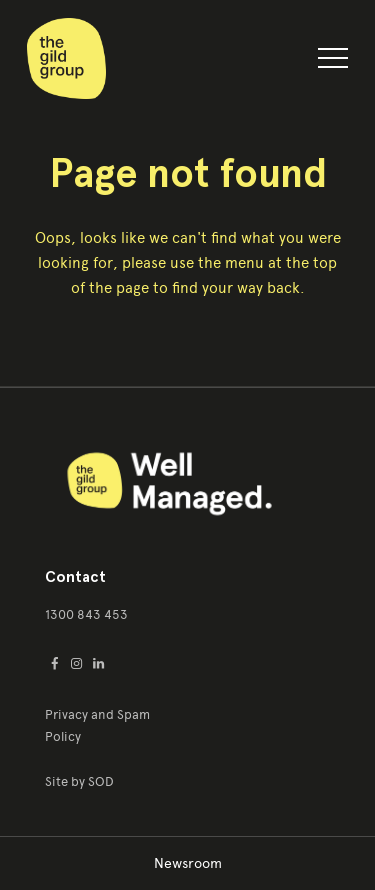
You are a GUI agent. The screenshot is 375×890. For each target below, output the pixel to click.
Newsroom (188, 863)
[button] (333, 62)
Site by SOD (79, 781)
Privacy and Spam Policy (97, 725)
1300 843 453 (86, 614)
